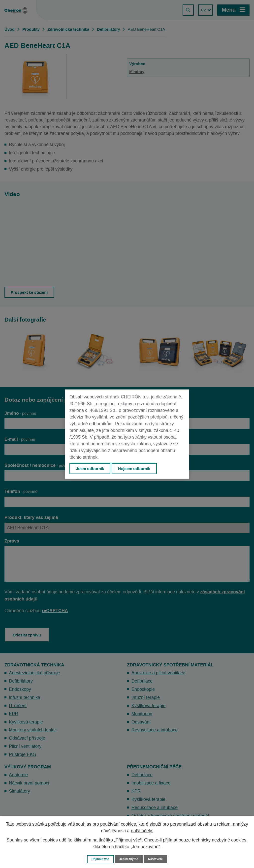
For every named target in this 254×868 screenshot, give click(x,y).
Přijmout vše (99, 859)
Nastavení (157, 859)
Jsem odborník (90, 469)
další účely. (142, 831)
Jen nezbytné (129, 859)
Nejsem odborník (135, 469)
